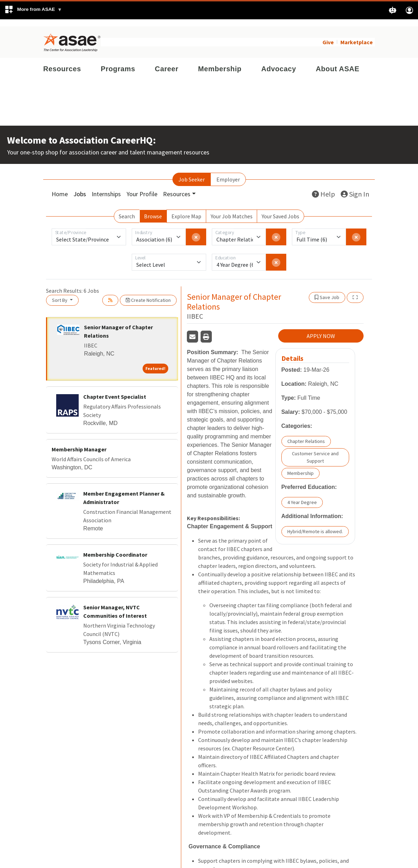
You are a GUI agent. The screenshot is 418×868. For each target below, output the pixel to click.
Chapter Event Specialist (115, 390)
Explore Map (186, 209)
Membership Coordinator (115, 548)
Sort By (60, 293)
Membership (220, 62)
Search (127, 209)
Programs (118, 62)
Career (167, 62)
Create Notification (148, 293)
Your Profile (142, 187)
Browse (153, 209)
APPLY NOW (321, 329)
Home (60, 187)
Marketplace (357, 35)
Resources (62, 62)
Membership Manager (79, 442)
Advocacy (279, 62)
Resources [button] (177, 187)
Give (328, 35)
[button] (33, 10)
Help (324, 187)
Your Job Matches (232, 209)
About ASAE (338, 62)
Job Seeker (192, 172)
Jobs (80, 187)
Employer (228, 172)
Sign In (355, 187)
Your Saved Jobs (280, 209)
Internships (106, 187)
